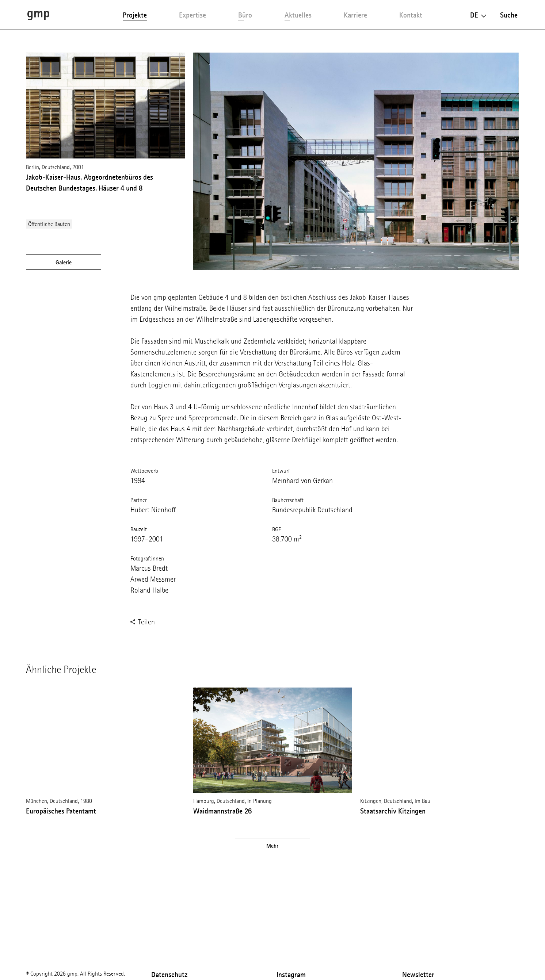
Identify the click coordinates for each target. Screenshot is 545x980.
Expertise (193, 15)
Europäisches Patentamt (61, 811)
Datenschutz (169, 975)
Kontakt (411, 15)
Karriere (355, 15)
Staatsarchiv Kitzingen (393, 811)
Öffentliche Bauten (49, 224)
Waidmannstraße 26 (222, 811)
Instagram (291, 975)
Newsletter (418, 975)
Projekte (135, 15)
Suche (509, 15)
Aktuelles (298, 15)
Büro (245, 15)
